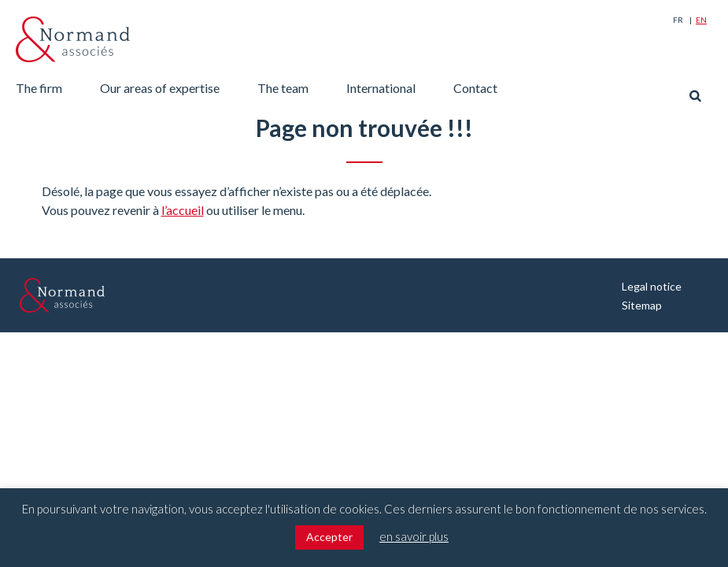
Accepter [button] (329, 537)
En (701, 20)
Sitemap (642, 305)
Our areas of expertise (160, 88)
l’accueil (183, 210)
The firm (39, 88)
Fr (678, 20)
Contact (475, 88)
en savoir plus (414, 536)
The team (283, 88)
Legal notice (652, 286)
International (381, 88)
